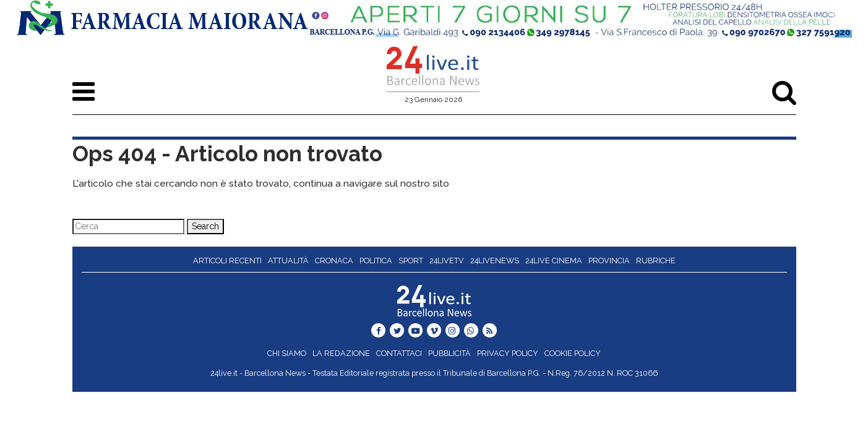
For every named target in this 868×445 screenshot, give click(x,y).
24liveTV (447, 261)
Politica (376, 261)
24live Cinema (554, 261)
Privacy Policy (508, 353)
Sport (411, 261)
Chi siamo (287, 353)
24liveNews (495, 261)
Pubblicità (449, 353)
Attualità (288, 261)
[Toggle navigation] (84, 92)
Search (205, 226)
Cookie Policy (573, 353)
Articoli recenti (227, 261)
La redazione (341, 353)
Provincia (609, 261)
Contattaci (399, 353)
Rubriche (656, 261)
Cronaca (334, 261)
